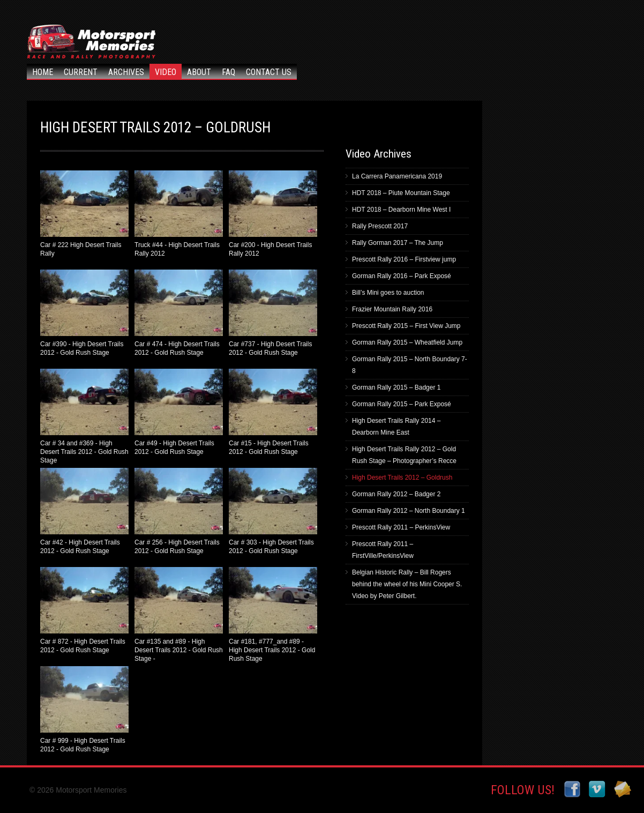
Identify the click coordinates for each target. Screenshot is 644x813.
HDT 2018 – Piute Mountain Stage (401, 193)
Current (81, 72)
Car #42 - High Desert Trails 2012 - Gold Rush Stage (84, 511)
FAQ (229, 72)
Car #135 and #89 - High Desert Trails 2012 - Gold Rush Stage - (179, 614)
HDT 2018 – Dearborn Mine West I (401, 210)
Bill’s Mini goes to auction (388, 293)
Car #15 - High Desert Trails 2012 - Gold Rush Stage (273, 412)
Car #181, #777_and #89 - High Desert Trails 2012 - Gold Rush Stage (273, 614)
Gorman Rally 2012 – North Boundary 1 (409, 511)
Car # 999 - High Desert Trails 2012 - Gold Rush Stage (84, 710)
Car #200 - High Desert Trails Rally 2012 (273, 214)
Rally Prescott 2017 (380, 226)
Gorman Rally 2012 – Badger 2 (396, 494)
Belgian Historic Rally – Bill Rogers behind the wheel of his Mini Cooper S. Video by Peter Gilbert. (407, 584)
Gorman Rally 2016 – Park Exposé (402, 276)
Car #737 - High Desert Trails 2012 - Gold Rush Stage (273, 313)
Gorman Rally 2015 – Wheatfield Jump (407, 342)
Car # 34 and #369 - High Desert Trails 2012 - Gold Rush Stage (84, 416)
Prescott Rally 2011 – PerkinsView (401, 527)
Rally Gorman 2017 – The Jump (398, 243)
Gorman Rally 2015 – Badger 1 (396, 387)
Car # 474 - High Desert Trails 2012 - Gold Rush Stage (179, 313)
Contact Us (269, 72)
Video (166, 72)
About (199, 72)
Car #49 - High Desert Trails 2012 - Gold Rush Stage (179, 412)
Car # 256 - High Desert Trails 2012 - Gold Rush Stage (179, 511)
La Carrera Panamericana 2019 (397, 176)
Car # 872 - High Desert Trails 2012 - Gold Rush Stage (84, 610)
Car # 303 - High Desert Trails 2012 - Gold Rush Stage (273, 511)
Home (43, 72)
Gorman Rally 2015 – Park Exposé (402, 404)
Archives (126, 72)
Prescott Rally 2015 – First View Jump (406, 326)
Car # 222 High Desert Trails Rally (84, 214)
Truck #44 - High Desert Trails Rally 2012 (179, 214)
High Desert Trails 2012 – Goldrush (402, 478)
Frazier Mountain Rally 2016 (392, 309)
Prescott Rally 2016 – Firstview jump (404, 259)
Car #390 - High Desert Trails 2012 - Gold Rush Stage (84, 313)
